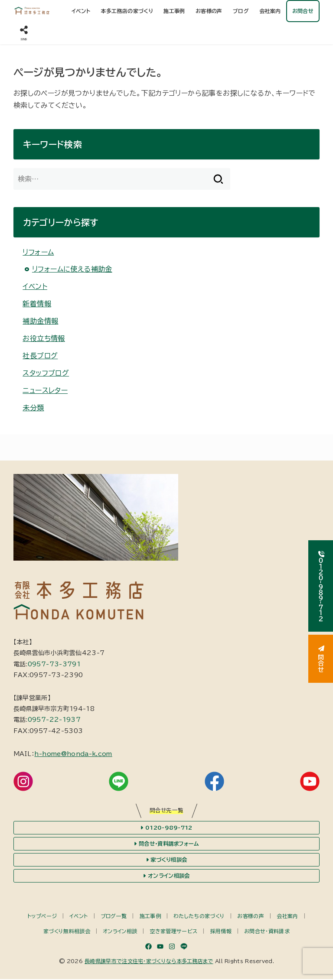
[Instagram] (172, 947)
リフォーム (38, 252)
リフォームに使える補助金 (72, 269)
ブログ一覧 (114, 917)
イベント (81, 11)
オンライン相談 (120, 931)
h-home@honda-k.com (73, 754)
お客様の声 (209, 11)
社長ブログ (40, 356)
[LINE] (184, 947)
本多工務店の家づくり (127, 11)
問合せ (321, 659)
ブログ (241, 11)
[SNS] (24, 33)
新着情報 (37, 304)
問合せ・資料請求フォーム (166, 844)
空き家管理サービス (174, 931)
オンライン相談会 (166, 876)
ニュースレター (45, 390)
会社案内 (270, 11)
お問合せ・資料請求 (267, 931)
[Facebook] (149, 947)
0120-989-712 (166, 828)
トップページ (42, 917)
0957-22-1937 (54, 720)
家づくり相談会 (166, 860)
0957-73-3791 (54, 664)
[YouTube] (160, 947)
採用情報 (221, 931)
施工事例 (174, 11)
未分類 (33, 408)
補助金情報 (40, 321)
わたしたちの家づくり (199, 917)
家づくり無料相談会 (67, 931)
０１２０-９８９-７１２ (321, 586)
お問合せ (303, 11)
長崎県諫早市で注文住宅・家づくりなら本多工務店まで (149, 961)
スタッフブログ (46, 373)
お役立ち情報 (44, 338)
